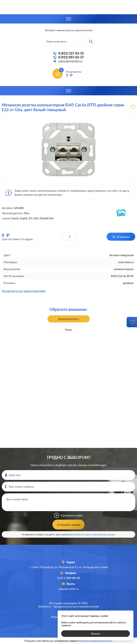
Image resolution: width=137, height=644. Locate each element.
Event (15, 218)
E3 (30, 218)
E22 (36, 218)
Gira (26, 213)
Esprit (24, 218)
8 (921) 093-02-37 (71, 57)
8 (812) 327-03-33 (71, 53)
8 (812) (69, 578)
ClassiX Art (47, 218)
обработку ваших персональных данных (94, 534)
